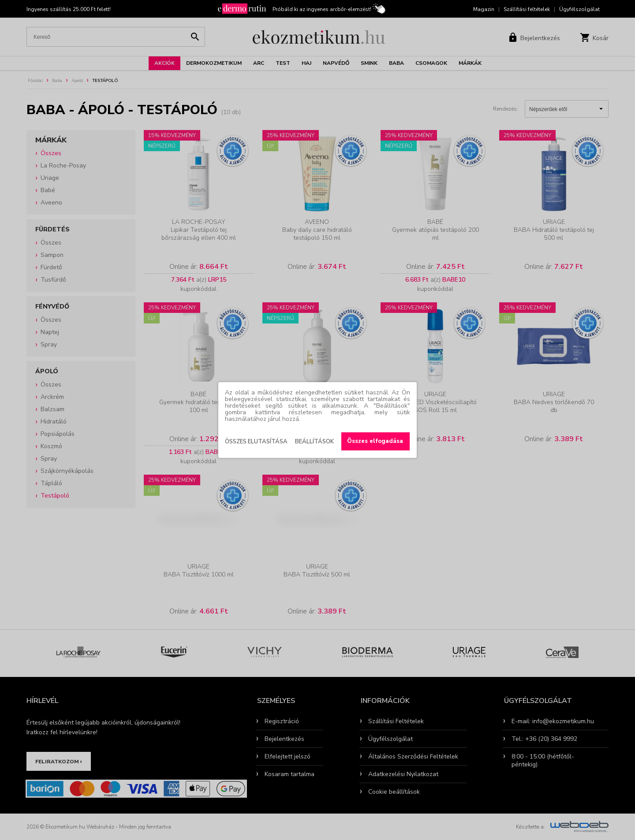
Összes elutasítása (256, 442)
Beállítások (314, 442)
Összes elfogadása (375, 441)
